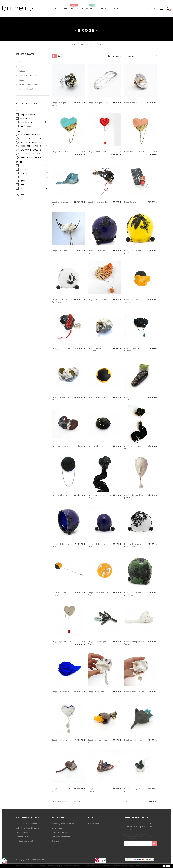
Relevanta (141, 56)
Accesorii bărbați (26, 89)
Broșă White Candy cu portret (134, 496)
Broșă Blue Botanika (61, 692)
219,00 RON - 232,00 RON (31, 142)
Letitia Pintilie (25, 118)
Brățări (22, 71)
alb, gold (23, 169)
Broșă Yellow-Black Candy (132, 301)
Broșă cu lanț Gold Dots (135, 692)
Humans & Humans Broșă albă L (61, 301)
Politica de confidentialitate (63, 837)
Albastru (23, 177)
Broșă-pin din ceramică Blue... (62, 203)
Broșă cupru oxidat (60, 446)
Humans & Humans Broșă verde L (133, 594)
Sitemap (56, 841)
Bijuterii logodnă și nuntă (30, 85)
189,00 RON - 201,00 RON (31, 139)
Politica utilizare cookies (62, 832)
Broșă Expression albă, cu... (62, 399)
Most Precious (25, 126)
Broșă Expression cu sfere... (133, 447)
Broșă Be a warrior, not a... (62, 741)
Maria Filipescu (26, 122)
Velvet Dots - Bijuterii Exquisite (28, 828)
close (166, 866)
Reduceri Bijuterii (23, 837)
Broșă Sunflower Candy (98, 397)
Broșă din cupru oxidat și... (98, 203)
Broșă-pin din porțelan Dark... (98, 643)
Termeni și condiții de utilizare (64, 824)
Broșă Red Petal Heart (97, 152)
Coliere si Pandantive (28, 75)
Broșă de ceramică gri (134, 740)
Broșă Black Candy (96, 446)
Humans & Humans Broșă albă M (133, 545)
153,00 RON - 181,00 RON (31, 135)
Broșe (22, 80)
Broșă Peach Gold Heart (135, 152)
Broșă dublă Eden (60, 251)
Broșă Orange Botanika (98, 300)
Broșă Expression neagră (132, 350)
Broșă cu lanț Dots (96, 692)
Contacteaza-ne (95, 824)
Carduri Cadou (22, 832)
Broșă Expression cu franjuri (97, 496)
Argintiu (23, 181)
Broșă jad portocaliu (61, 348)
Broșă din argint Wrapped (59, 104)
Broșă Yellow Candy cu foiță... (98, 594)
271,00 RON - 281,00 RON (31, 154)
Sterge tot (24, 195)
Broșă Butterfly (130, 103)
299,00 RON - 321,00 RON (31, 158)
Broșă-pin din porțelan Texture (134, 643)
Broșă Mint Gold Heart (62, 152)
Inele (21, 62)
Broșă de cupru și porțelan (96, 790)
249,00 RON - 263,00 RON (32, 150)
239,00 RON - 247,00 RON (32, 146)
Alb (21, 166)
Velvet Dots (25, 54)
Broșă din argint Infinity (98, 103)
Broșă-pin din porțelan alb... (134, 790)
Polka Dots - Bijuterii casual (27, 824)
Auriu (22, 185)
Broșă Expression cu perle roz (97, 350)
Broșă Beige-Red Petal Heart (62, 643)
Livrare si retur (58, 828)
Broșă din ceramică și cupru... (134, 399)
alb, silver (23, 173)
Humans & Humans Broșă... (97, 252)
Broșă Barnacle (131, 202)
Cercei (22, 66)
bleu (21, 188)
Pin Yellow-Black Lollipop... (59, 594)
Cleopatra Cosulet (27, 115)
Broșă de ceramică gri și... (98, 741)
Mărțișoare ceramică (24, 841)
